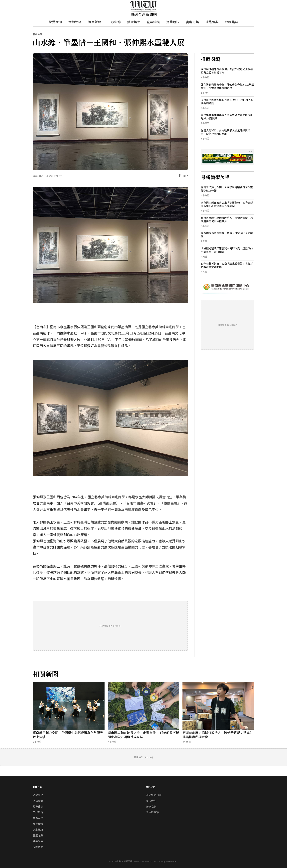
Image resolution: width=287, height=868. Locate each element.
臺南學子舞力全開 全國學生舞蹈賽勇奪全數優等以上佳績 (227, 189)
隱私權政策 (152, 812)
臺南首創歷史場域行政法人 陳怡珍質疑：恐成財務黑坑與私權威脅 (227, 219)
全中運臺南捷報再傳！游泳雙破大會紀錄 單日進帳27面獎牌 (227, 117)
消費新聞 (95, 22)
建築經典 (212, 22)
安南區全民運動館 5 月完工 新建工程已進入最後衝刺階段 (227, 101)
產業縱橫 (153, 22)
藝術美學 (134, 22)
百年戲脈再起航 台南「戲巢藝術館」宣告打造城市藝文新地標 (227, 265)
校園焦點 (232, 22)
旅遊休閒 (55, 22)
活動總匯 (75, 22)
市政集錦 (114, 22)
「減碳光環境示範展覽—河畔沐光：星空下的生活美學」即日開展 (227, 250)
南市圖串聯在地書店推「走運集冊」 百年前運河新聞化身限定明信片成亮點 (227, 204)
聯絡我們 (151, 806)
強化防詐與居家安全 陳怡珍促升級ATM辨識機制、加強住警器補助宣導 (227, 86)
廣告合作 (151, 801)
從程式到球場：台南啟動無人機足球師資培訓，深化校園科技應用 (226, 132)
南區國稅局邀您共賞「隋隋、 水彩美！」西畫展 (227, 235)
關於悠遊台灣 (154, 795)
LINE (185, 176)
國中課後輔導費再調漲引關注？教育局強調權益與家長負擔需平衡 (227, 71)
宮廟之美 (192, 22)
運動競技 (173, 22)
